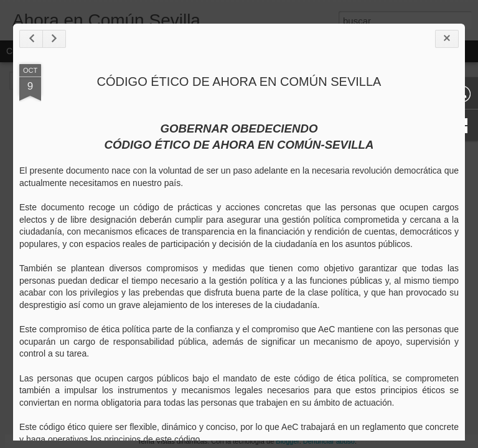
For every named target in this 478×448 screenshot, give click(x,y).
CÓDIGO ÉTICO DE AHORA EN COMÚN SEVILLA (239, 82)
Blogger (287, 441)
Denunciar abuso (329, 441)
